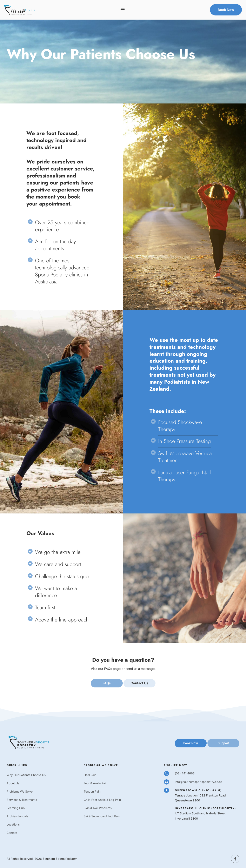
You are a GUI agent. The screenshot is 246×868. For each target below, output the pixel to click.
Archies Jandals (17, 816)
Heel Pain (90, 775)
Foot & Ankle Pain (95, 783)
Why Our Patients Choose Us (26, 775)
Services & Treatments (22, 800)
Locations (13, 825)
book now (182, 741)
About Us (13, 783)
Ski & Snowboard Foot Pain (102, 816)
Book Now (218, 7)
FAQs (107, 681)
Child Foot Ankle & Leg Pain (102, 800)
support (213, 741)
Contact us (139, 681)
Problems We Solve (20, 792)
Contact (12, 833)
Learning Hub (16, 808)
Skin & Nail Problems (98, 808)
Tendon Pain (92, 792)
